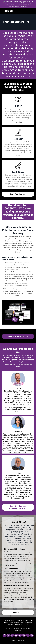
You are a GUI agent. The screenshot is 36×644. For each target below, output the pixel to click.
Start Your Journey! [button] (18, 194)
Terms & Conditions (13, 629)
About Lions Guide (22, 620)
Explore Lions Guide (16, 622)
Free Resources (9, 620)
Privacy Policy (26, 629)
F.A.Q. (26, 625)
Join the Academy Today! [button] (18, 336)
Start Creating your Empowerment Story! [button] (18, 507)
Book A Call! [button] (18, 612)
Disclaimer (18, 631)
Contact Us (19, 625)
